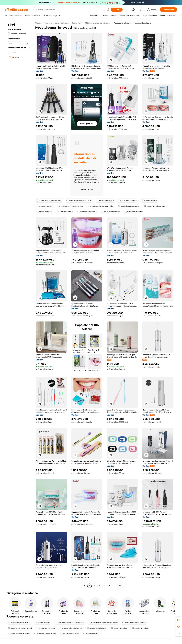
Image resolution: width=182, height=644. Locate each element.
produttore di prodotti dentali (134, 623)
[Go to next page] (125, 586)
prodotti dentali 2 (91, 634)
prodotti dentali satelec (97, 628)
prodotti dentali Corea (46, 628)
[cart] (142, 10)
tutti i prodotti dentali (105, 201)
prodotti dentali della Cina (129, 206)
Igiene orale (77, 23)
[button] (108, 10)
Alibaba (38, 23)
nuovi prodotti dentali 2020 (19, 623)
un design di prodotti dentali (71, 628)
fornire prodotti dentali (87, 212)
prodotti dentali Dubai (70, 634)
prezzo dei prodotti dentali (19, 634)
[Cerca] (117, 10)
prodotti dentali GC (119, 628)
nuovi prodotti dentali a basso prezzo (70, 623)
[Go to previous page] (84, 586)
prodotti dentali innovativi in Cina (70, 206)
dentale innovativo (44, 212)
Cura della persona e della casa (56, 23)
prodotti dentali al (43, 623)
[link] (179, 620)
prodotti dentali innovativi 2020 (49, 201)
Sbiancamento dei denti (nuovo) (98, 23)
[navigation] (19, 305)
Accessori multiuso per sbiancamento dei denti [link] (133, 23)
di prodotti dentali (149, 201)
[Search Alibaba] (70, 10)
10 (120, 586)
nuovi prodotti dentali (134, 212)
